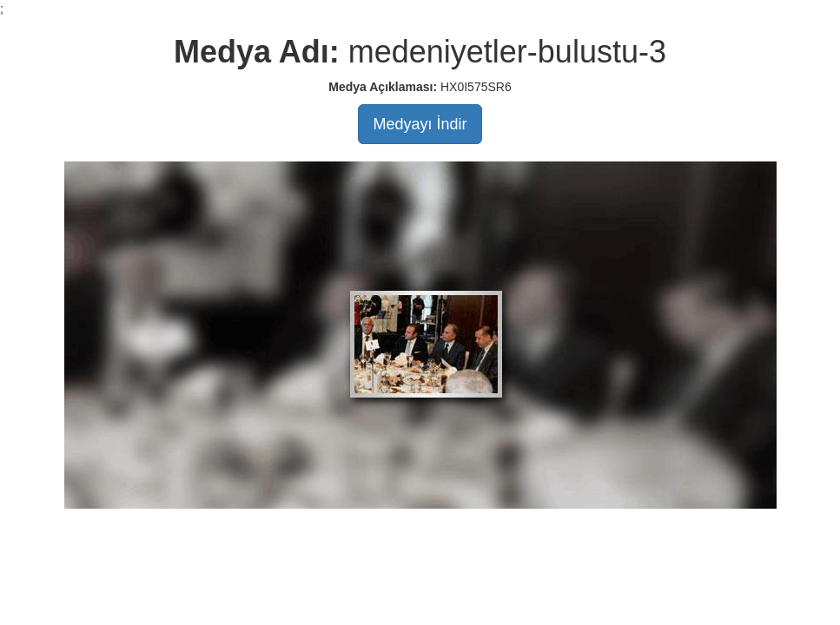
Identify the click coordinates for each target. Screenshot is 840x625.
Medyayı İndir (420, 124)
